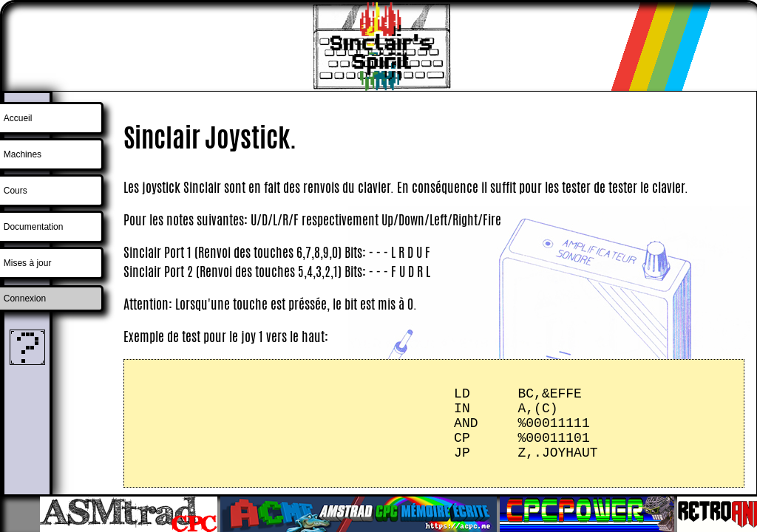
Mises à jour (28, 263)
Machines (23, 154)
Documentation (34, 227)
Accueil (18, 118)
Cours (16, 191)
